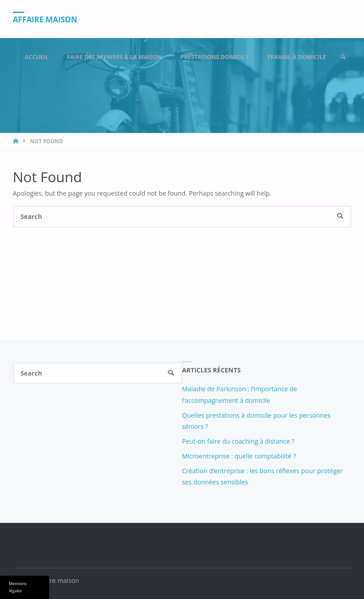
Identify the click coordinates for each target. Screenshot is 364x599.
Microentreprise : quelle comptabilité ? (239, 456)
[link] (343, 57)
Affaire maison (45, 19)
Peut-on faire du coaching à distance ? (238, 441)
